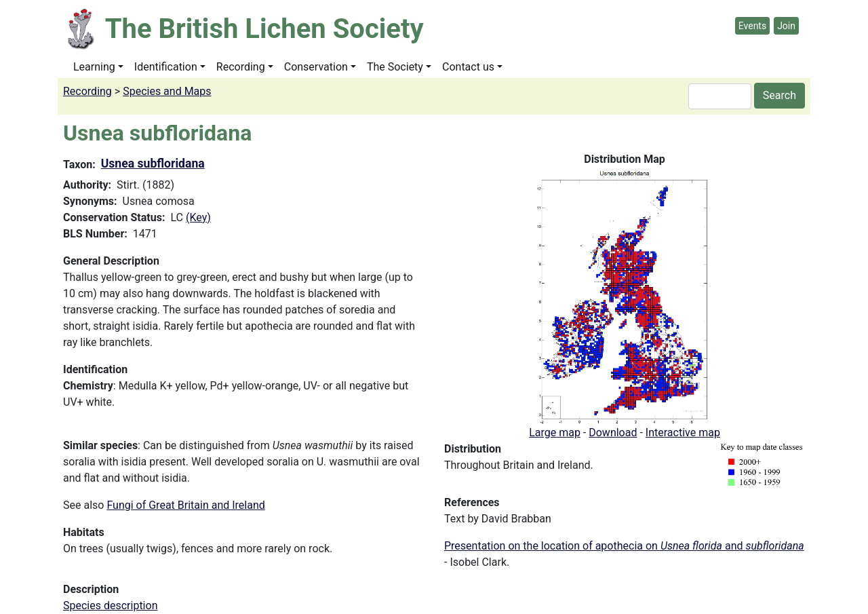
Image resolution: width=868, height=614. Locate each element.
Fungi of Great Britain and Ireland (185, 505)
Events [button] (752, 26)
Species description (110, 606)
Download (613, 433)
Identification (166, 67)
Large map (555, 433)
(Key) (198, 217)
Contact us (468, 67)
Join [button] (786, 26)
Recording (241, 67)
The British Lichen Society (264, 29)
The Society (395, 67)
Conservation (316, 67)
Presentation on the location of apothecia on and (624, 546)
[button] (625, 295)
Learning (94, 67)
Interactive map (683, 433)
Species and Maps (167, 91)
